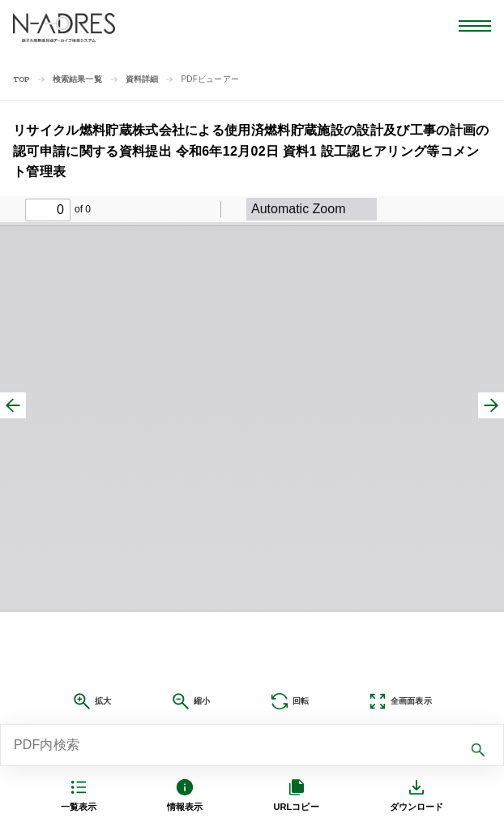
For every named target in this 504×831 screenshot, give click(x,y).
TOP (21, 80)
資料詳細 (142, 79)
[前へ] (13, 405)
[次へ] (491, 405)
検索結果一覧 (77, 79)
